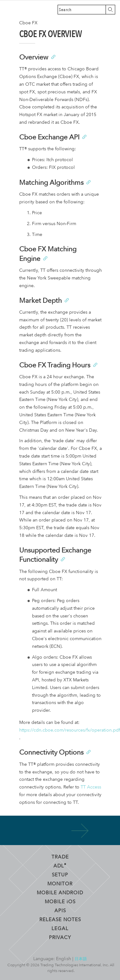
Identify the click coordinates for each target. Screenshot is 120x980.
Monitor (60, 883)
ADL (60, 866)
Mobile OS (60, 901)
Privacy (60, 937)
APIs (60, 910)
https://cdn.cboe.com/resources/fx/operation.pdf (70, 730)
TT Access (91, 787)
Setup (60, 874)
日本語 (81, 959)
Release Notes (60, 919)
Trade (60, 857)
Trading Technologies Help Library (10, 10)
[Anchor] (53, 56)
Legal (60, 928)
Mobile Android (60, 892)
